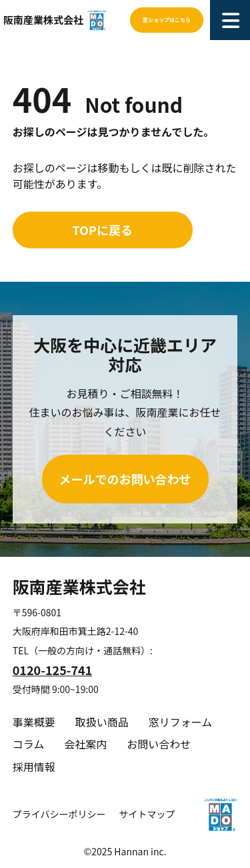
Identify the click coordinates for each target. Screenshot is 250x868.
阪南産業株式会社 (43, 20)
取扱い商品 (102, 722)
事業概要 (34, 722)
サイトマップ (147, 814)
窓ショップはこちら (167, 20)
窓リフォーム (181, 722)
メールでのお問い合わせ (125, 479)
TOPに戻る (103, 230)
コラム (29, 744)
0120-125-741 (53, 670)
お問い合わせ (159, 744)
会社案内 (85, 744)
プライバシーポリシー (59, 814)
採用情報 (34, 767)
